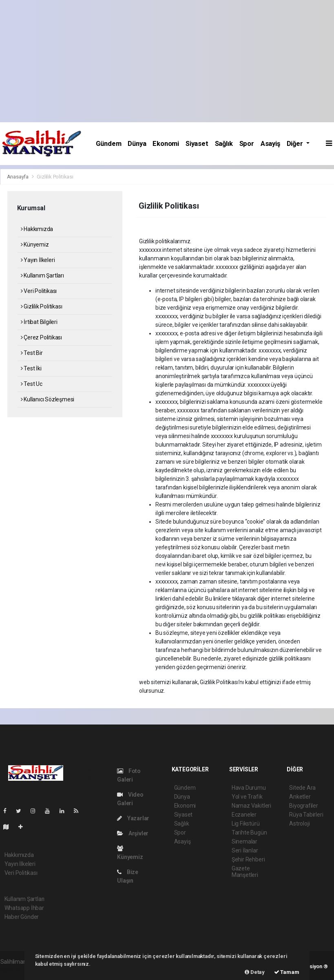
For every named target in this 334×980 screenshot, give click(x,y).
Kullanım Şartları (42, 275)
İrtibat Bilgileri (39, 322)
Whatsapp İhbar (24, 908)
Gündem (108, 144)
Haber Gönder (22, 917)
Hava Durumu (249, 788)
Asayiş (270, 144)
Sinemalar (244, 841)
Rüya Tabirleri (306, 815)
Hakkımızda (37, 229)
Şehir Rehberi (248, 859)
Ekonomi (166, 144)
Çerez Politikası (42, 337)
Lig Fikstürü (246, 824)
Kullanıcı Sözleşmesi (48, 399)
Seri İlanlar (245, 850)
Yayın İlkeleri (38, 260)
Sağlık (224, 144)
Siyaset (197, 144)
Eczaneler (244, 815)
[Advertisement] (167, 61)
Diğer (296, 144)
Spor (247, 144)
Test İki (31, 368)
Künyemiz (35, 244)
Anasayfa (18, 177)
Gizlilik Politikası (55, 177)
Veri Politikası (39, 291)
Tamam (287, 972)
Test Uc (32, 384)
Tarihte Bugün (249, 832)
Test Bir (32, 353)
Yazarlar (133, 818)
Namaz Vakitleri (251, 806)
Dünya (137, 144)
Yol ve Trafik (247, 797)
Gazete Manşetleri (245, 872)
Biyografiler (304, 806)
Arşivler (133, 833)
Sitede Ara (302, 788)
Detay (255, 972)
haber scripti (16, 970)
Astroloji (299, 824)
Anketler (300, 797)
